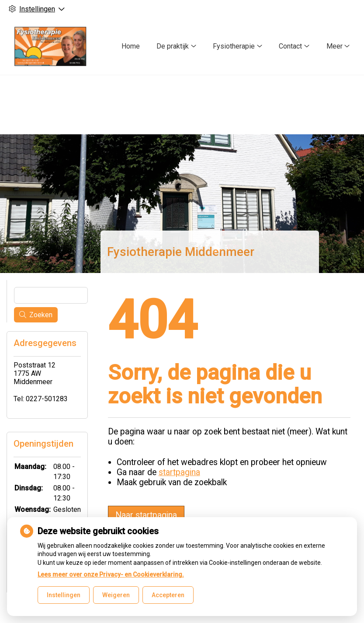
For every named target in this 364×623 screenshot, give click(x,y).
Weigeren (116, 595)
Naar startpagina (146, 513)
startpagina (179, 471)
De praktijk (173, 46)
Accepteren (168, 595)
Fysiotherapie (234, 46)
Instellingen (64, 595)
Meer (335, 46)
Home (131, 46)
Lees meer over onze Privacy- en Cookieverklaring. (111, 574)
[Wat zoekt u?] (51, 294)
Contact (290, 46)
